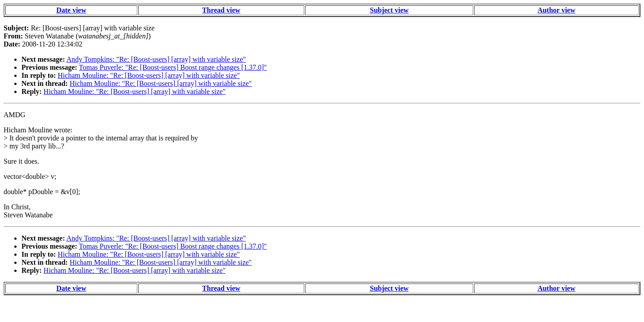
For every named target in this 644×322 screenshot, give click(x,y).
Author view (557, 10)
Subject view (389, 10)
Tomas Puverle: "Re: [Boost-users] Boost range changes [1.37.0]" (173, 67)
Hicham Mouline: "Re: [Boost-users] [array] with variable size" (149, 75)
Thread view (221, 10)
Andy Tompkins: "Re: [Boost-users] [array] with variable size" (156, 59)
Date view (71, 10)
